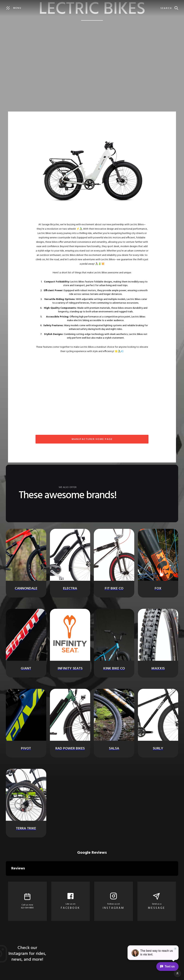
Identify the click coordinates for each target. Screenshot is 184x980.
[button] (6, 879)
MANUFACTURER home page (92, 439)
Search (166, 8)
